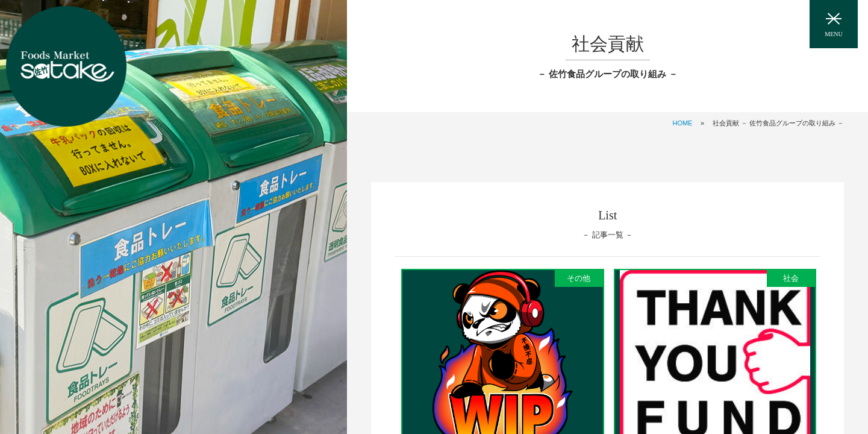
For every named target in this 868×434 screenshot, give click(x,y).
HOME (682, 123)
